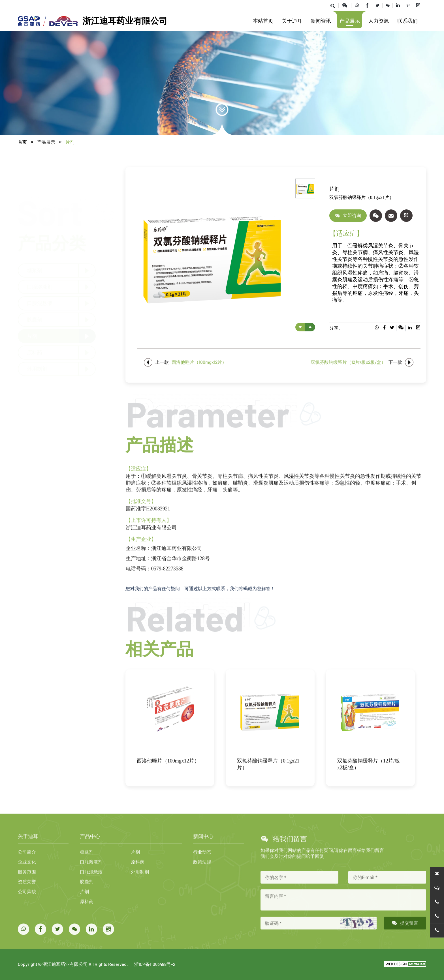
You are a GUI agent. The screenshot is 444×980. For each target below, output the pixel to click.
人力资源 (379, 21)
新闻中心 (203, 861)
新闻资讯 (321, 21)
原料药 (35, 352)
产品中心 (90, 861)
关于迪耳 (292, 21)
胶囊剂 (35, 319)
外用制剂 (37, 368)
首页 (22, 142)
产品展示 (350, 21)
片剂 (70, 142)
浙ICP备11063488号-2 (155, 964)
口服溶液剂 (40, 286)
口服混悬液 (40, 303)
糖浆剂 (35, 270)
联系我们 (407, 21)
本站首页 (263, 21)
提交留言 (405, 947)
